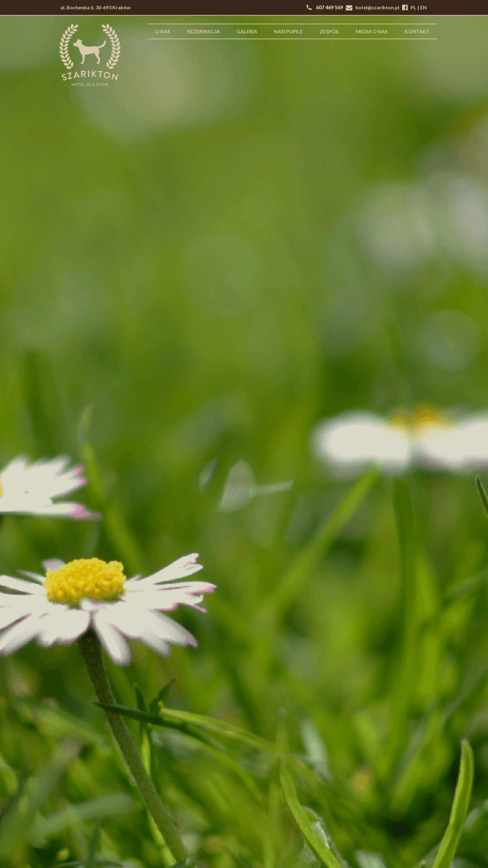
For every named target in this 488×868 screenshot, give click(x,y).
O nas (163, 31)
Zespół (329, 31)
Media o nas (372, 31)
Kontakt (417, 31)
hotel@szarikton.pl (377, 7)
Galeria (247, 31)
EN (423, 7)
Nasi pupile (288, 31)
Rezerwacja (203, 31)
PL (413, 7)
